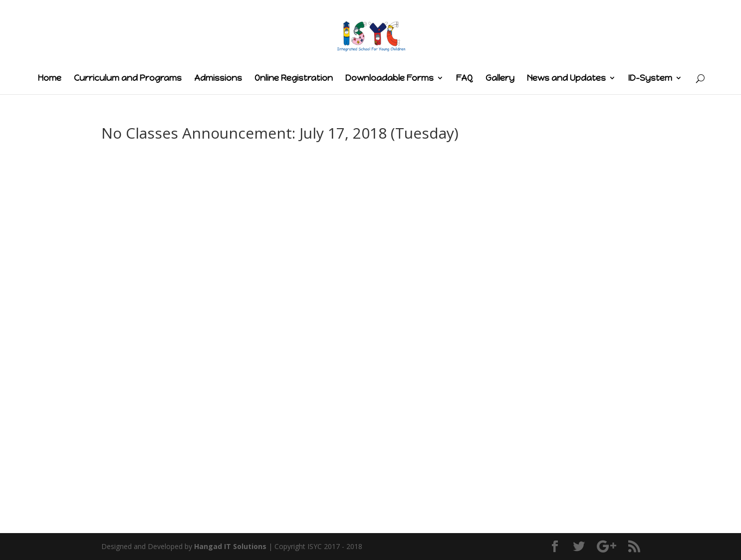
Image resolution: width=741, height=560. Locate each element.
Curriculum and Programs (128, 79)
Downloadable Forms (389, 79)
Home (50, 79)
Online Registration (294, 79)
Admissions (218, 79)
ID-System (650, 79)
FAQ (465, 79)
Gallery (500, 79)
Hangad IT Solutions (230, 546)
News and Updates (566, 79)
